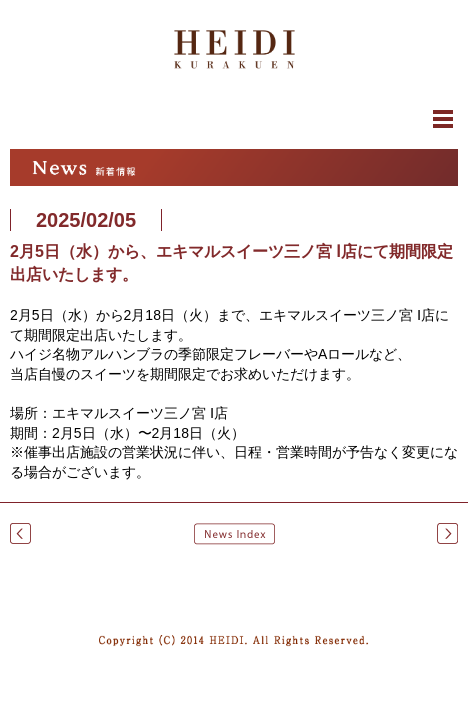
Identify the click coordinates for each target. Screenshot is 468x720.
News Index (234, 534)
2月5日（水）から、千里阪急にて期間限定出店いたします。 (20, 533)
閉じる (234, 124)
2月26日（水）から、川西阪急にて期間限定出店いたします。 (447, 533)
